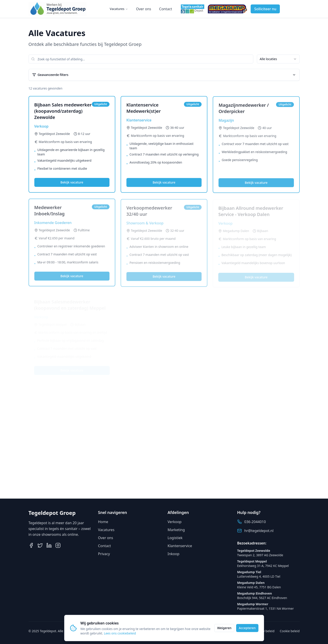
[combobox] (278, 59)
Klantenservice (180, 546)
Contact (166, 9)
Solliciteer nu (265, 9)
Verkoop (175, 522)
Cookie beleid (290, 631)
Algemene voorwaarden (231, 631)
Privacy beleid (264, 631)
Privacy (104, 554)
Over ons (144, 9)
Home (103, 522)
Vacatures (119, 9)
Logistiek (175, 538)
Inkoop (174, 554)
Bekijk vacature (72, 183)
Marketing (176, 530)
